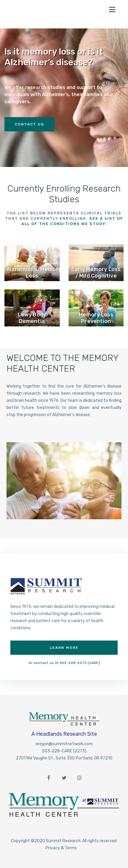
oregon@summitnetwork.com (64, 744)
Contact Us (29, 124)
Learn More (64, 648)
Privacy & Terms (61, 848)
